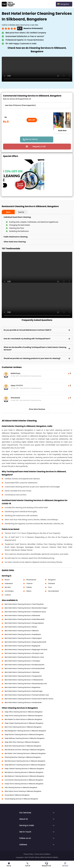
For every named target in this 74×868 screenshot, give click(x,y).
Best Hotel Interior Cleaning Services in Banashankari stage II (26, 608)
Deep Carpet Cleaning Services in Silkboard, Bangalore (24, 723)
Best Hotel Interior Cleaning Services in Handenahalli (23, 702)
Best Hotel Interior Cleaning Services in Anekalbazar (23, 634)
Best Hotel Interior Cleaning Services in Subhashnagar (24, 691)
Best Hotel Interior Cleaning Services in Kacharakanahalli (25, 668)
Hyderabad (9, 583)
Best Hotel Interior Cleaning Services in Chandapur (22, 661)
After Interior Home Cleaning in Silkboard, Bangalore (23, 791)
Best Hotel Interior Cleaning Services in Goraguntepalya (24, 623)
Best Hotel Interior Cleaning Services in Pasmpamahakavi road (27, 695)
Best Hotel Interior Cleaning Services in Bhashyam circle (24, 657)
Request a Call (39, 146)
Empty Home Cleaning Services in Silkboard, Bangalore (24, 784)
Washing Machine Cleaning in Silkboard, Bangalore (23, 757)
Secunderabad (53, 591)
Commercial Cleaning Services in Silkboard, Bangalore (24, 780)
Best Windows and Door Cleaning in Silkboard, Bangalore (25, 750)
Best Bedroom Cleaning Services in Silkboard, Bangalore (24, 776)
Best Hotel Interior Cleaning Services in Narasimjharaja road (26, 684)
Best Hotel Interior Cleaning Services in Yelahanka (22, 672)
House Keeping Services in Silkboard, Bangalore (21, 799)
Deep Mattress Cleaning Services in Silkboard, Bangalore (25, 738)
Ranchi (7, 580)
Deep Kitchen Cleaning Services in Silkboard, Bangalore (24, 735)
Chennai (29, 583)
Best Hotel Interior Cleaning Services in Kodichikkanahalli (25, 619)
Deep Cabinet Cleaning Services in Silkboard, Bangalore (24, 769)
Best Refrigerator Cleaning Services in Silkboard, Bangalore (25, 731)
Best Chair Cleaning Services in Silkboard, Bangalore (23, 727)
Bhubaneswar (31, 580)
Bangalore (52, 580)
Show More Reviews (37, 409)
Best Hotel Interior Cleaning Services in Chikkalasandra (24, 680)
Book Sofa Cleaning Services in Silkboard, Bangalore (23, 746)
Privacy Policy (28, 854)
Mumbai (8, 587)
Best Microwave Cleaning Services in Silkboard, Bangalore (25, 761)
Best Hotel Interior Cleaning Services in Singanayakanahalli (25, 642)
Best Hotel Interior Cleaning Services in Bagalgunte (23, 646)
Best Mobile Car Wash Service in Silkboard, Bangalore (23, 719)
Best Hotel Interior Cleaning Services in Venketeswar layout (25, 612)
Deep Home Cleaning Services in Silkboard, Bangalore (24, 716)
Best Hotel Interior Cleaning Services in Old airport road (24, 653)
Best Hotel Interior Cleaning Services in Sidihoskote (22, 615)
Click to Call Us (31, 139)
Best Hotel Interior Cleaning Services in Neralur (21, 627)
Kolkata (29, 587)
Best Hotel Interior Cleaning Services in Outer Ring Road (24, 604)
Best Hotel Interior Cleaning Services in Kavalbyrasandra (24, 665)
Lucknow (8, 595)
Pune (50, 587)
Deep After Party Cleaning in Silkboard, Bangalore (22, 742)
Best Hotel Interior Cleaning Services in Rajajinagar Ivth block (26, 650)
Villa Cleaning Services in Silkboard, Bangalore (21, 787)
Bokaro (29, 591)
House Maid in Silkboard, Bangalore (17, 795)
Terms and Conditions (43, 854)
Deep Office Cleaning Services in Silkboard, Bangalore (24, 712)
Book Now (62, 131)
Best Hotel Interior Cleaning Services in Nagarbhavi (23, 687)
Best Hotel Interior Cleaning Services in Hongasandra (23, 676)
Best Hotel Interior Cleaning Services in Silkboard (22, 631)
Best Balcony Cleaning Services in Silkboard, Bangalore (24, 772)
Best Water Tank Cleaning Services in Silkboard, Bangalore (25, 753)
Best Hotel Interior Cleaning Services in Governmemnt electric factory (29, 699)
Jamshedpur (9, 591)
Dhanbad (51, 583)
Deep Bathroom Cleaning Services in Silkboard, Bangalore (25, 765)
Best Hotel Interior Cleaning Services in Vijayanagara (23, 638)
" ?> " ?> (37, 105)
